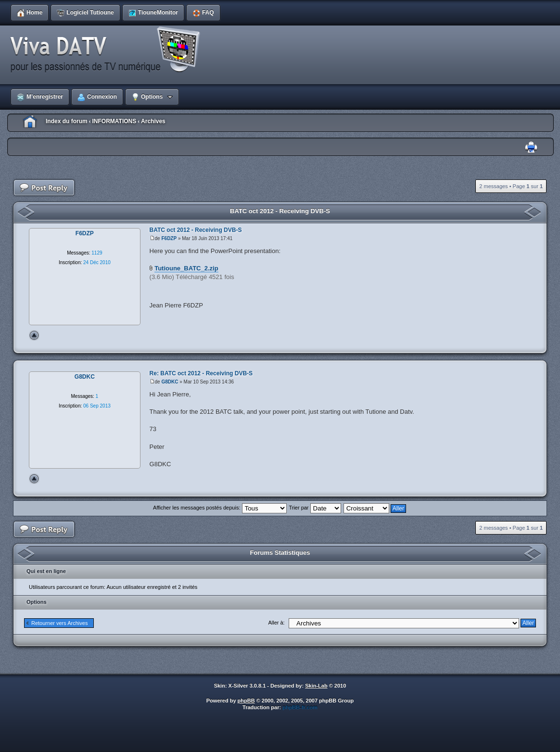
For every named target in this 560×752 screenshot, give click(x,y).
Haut (34, 335)
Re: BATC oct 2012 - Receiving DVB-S (201, 373)
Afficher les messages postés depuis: (220, 508)
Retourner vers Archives (59, 623)
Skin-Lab (316, 686)
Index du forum (67, 121)
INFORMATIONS (114, 121)
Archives (153, 121)
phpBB (246, 701)
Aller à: (276, 623)
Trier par (315, 508)
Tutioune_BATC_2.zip (186, 268)
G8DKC (170, 382)
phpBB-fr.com (300, 707)
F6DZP (169, 238)
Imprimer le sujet (531, 147)
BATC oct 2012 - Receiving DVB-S (280, 211)
